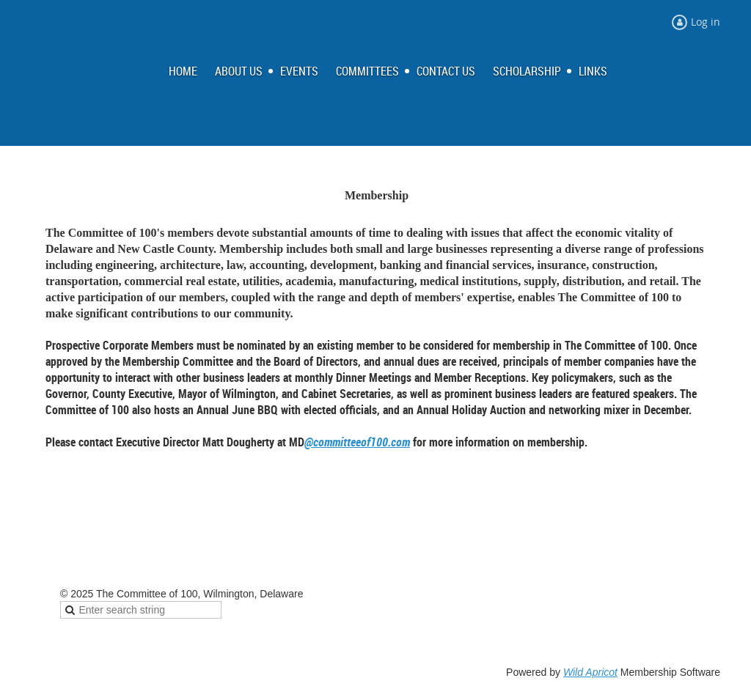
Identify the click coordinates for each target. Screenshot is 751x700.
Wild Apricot (590, 672)
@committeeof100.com (357, 442)
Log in (706, 22)
